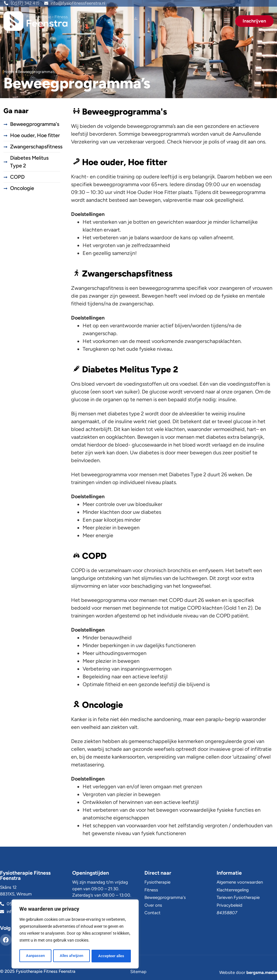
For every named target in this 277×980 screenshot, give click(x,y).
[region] (75, 935)
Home (9, 72)
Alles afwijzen (71, 956)
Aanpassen (35, 956)
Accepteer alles (111, 956)
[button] (227, 21)
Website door (248, 972)
